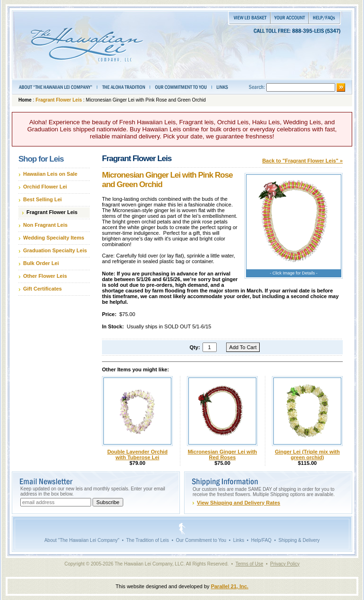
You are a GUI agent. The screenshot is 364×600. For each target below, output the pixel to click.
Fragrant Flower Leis (59, 100)
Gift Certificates (42, 289)
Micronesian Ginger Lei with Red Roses (223, 454)
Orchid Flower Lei (45, 187)
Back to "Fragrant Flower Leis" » (302, 161)
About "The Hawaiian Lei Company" (82, 540)
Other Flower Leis (45, 276)
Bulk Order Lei (41, 263)
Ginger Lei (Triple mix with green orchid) (307, 454)
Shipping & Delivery (299, 540)
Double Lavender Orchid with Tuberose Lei (137, 454)
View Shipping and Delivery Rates (238, 503)
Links (239, 540)
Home (25, 100)
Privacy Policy (285, 564)
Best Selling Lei (42, 199)
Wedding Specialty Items (54, 238)
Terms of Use (250, 564)
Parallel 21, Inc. (230, 586)
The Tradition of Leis (148, 540)
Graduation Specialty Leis (55, 250)
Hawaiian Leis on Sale (50, 174)
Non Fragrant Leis (45, 225)
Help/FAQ (261, 540)
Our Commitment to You (201, 540)
